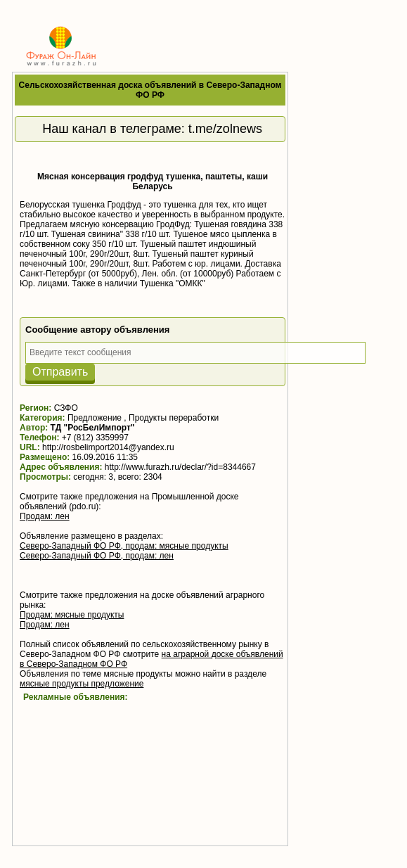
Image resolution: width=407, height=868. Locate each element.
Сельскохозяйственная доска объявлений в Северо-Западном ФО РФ (150, 90)
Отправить (60, 372)
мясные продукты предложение (82, 684)
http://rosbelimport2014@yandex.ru (108, 447)
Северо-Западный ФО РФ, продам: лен (97, 556)
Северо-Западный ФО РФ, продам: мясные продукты (124, 546)
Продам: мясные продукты (72, 615)
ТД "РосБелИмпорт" (93, 428)
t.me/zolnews (225, 129)
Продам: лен (45, 516)
